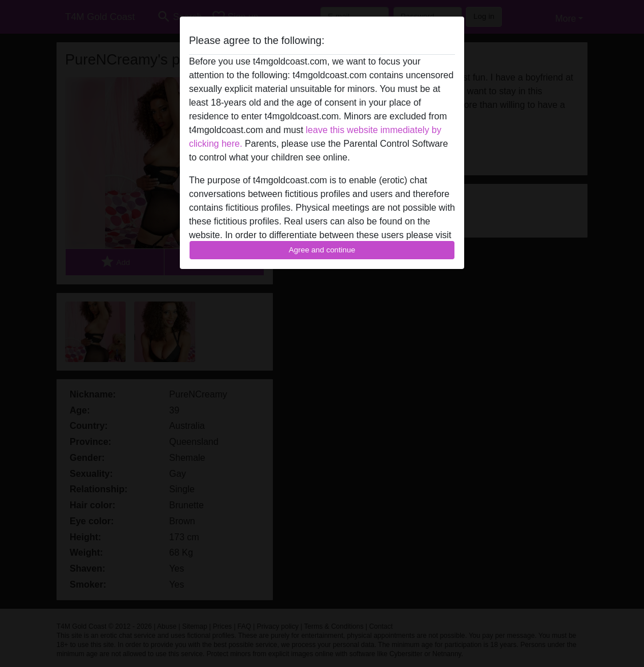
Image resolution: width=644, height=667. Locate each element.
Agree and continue (322, 250)
